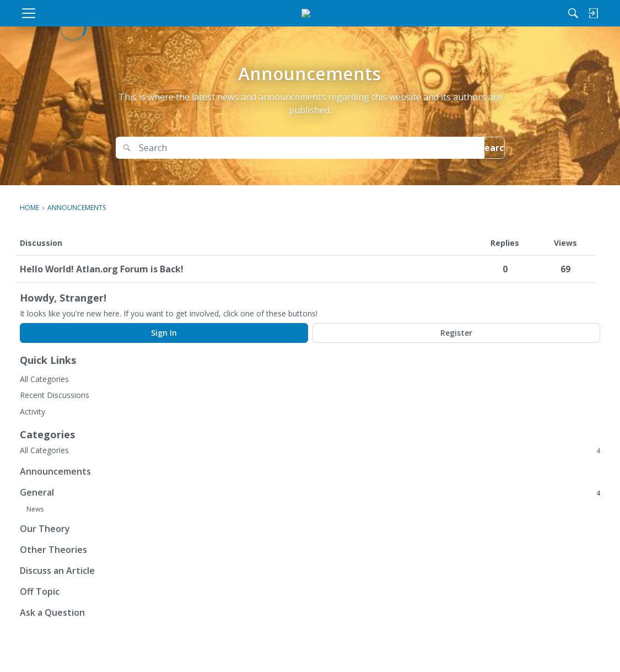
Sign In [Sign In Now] (164, 333)
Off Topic (40, 592)
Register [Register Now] (456, 333)
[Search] (486, 13)
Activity (33, 412)
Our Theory (45, 529)
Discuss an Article (57, 571)
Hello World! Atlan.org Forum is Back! (102, 269)
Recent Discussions (55, 395)
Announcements (55, 471)
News (35, 509)
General (310, 493)
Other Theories (53, 550)
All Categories (44, 379)
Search (476, 148)
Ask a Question (52, 612)
